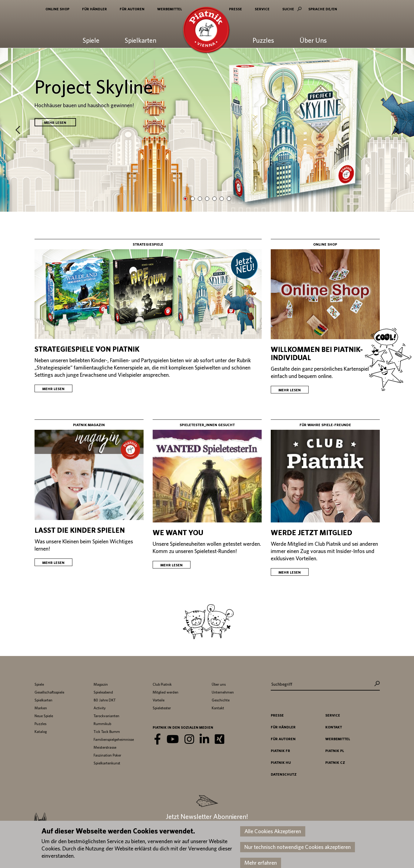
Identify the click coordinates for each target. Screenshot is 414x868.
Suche (288, 9)
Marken (41, 708)
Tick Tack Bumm (107, 732)
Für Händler (94, 9)
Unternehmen (223, 692)
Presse (235, 9)
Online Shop (57, 9)
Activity (100, 708)
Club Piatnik (162, 684)
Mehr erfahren (261, 863)
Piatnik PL (335, 751)
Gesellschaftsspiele (49, 692)
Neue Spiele (44, 716)
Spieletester (162, 708)
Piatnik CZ (335, 762)
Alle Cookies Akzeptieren (273, 831)
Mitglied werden (166, 692)
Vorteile (159, 700)
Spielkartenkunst (107, 763)
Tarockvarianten (106, 716)
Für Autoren (132, 9)
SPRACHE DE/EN (323, 9)
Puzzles (263, 40)
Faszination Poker (107, 755)
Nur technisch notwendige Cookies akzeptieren (298, 847)
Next (396, 130)
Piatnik (206, 31)
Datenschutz (284, 774)
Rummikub (102, 724)
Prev (18, 130)
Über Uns (313, 40)
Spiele (91, 40)
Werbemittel (170, 9)
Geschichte (221, 700)
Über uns (219, 684)
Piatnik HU (281, 762)
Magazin (101, 684)
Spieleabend (103, 692)
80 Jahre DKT (105, 700)
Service (262, 9)
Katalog (41, 732)
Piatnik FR (280, 751)
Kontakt (218, 708)
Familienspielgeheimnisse (114, 739)
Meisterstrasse (105, 747)
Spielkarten (141, 40)
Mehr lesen (55, 123)
